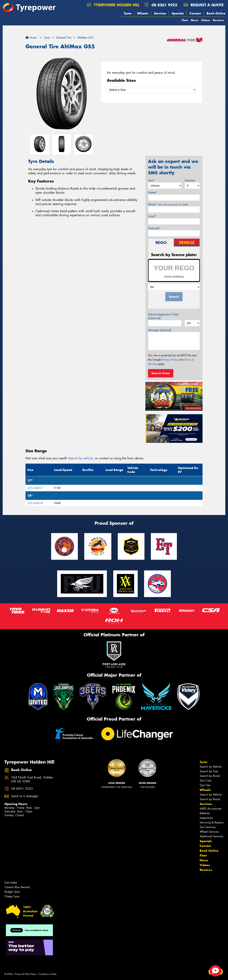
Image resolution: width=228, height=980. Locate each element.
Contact (195, 13)
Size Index (11, 883)
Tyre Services (208, 827)
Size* (151, 180)
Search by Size (209, 771)
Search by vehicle (80, 458)
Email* (152, 216)
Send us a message (24, 796)
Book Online (216, 13)
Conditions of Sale (47, 974)
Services (160, 13)
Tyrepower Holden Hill (113, 5)
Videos (206, 20)
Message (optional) (160, 330)
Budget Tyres (12, 892)
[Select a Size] (151, 90)
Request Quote (161, 373)
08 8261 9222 (164, 5)
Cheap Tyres (12, 896)
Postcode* (154, 228)
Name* (153, 193)
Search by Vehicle (211, 767)
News (195, 20)
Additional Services (211, 836)
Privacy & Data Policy (25, 974)
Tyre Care (206, 781)
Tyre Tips (205, 785)
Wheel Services (209, 832)
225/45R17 (35, 488)
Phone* (168, 204)
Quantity (190, 180)
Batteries (205, 813)
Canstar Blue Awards (17, 887)
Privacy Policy (170, 360)
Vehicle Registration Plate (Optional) (163, 316)
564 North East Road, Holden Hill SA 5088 (32, 780)
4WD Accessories (211, 809)
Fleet (185, 20)
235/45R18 (35, 503)
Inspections (206, 818)
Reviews (218, 20)
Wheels (143, 13)
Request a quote (204, 5)
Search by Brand (210, 776)
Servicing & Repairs (212, 822)
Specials (178, 13)
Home (31, 38)
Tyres (128, 13)
